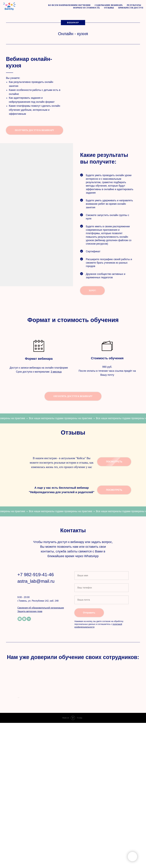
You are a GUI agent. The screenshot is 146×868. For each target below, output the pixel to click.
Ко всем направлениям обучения (69, 5)
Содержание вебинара (109, 5)
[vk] (29, 683)
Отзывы (109, 8)
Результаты (134, 5)
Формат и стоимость (86, 8)
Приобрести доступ (131, 8)
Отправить (89, 677)
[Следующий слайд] (129, 794)
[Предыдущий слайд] (17, 794)
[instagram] (20, 683)
